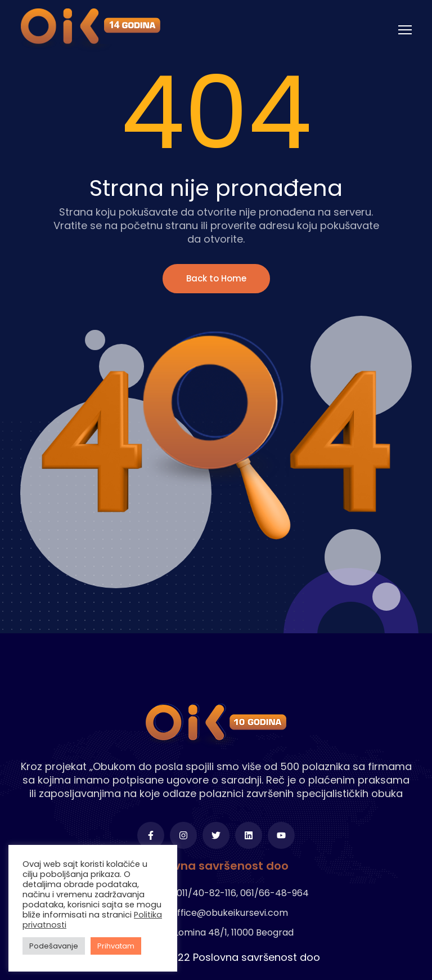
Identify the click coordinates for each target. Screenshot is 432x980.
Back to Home (216, 278)
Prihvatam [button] (116, 946)
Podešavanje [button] (54, 946)
